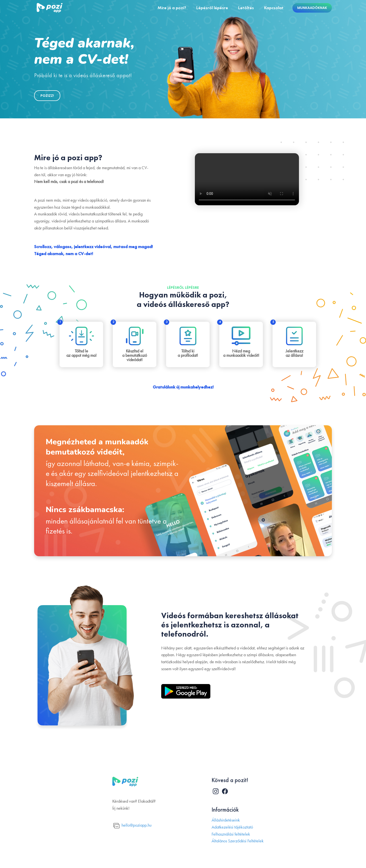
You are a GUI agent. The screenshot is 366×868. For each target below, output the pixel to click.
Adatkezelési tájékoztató (232, 827)
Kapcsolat (274, 8)
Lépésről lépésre (212, 8)
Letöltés (246, 8)
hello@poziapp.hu (132, 826)
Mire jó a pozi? (172, 8)
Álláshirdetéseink (226, 820)
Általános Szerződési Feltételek (238, 841)
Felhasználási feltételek (231, 834)
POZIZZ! (47, 96)
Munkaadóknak (312, 8)
